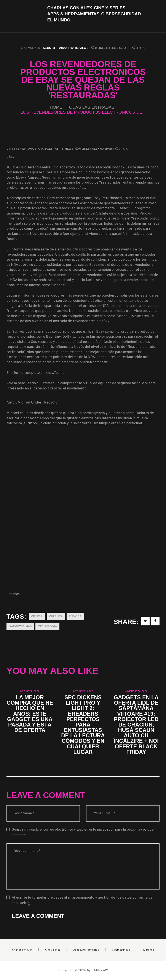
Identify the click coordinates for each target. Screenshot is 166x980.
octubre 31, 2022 (83, 691)
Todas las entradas (90, 107)
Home (56, 107)
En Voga (75, 616)
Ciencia (37, 616)
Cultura (56, 616)
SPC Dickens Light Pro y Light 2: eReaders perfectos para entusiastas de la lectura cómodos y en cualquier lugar (83, 725)
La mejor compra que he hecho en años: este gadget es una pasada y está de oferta (30, 714)
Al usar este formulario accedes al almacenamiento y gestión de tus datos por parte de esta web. (82, 900)
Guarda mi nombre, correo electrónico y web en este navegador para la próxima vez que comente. (83, 832)
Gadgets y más (20, 627)
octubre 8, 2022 (30, 691)
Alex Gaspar (119, 48)
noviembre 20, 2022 (136, 691)
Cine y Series (30, 48)
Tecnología (48, 627)
